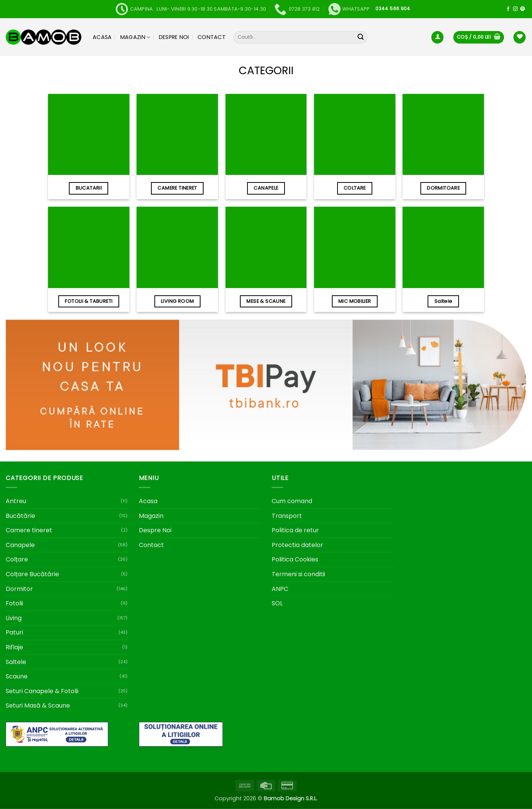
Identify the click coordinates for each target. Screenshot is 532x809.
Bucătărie (20, 516)
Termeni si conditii (298, 574)
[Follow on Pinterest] (523, 9)
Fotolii (14, 603)
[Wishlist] (520, 37)
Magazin (135, 37)
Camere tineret (29, 530)
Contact (212, 37)
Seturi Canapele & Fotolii (42, 691)
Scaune (17, 676)
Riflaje (14, 647)
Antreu (16, 501)
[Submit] (361, 37)
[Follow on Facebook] (508, 9)
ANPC (280, 589)
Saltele (16, 662)
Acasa (102, 37)
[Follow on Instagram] (515, 9)
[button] (437, 37)
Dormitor (19, 589)
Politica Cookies (295, 559)
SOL (277, 603)
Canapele (20, 545)
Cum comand (292, 501)
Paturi (14, 632)
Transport (287, 516)
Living (14, 618)
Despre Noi (174, 37)
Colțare (17, 559)
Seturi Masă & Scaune (38, 705)
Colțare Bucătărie (32, 574)
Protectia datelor (297, 545)
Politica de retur (295, 530)
